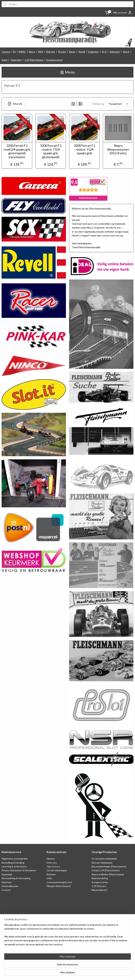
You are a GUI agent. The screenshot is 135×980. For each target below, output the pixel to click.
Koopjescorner (55, 60)
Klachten (7, 882)
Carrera (6, 52)
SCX (104, 52)
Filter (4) (15, 104)
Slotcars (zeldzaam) (102, 863)
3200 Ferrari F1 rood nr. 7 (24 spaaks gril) (84, 150)
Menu (68, 72)
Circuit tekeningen (57, 870)
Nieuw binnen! (100, 890)
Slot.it (126, 52)
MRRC (22, 52)
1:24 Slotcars (99, 886)
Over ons (52, 863)
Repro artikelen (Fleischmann (107, 874)
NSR (41, 52)
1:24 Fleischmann (34, 60)
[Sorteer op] (118, 104)
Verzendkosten (10, 886)
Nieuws (51, 859)
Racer (72, 52)
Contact (6, 890)
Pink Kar (50, 52)
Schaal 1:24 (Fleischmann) (106, 870)
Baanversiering (100, 878)
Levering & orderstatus (14, 866)
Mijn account (123, 13)
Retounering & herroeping (16, 878)
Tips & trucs (53, 866)
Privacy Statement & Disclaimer (19, 870)
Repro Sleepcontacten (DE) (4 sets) (118, 150)
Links (49, 878)
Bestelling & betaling (13, 863)
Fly (14, 52)
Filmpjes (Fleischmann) (59, 886)
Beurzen (51, 874)
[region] (44, 962)
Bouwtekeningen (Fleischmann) (109, 866)
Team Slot (16, 60)
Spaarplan (7, 874)
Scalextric (93, 52)
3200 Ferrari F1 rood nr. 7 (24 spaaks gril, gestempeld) (51, 151)
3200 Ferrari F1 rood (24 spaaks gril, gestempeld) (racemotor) (17, 151)
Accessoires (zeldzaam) (104, 859)
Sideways (115, 52)
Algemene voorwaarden (15, 859)
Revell (82, 52)
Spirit (4, 60)
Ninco (32, 52)
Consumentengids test (59, 882)
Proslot (62, 52)
